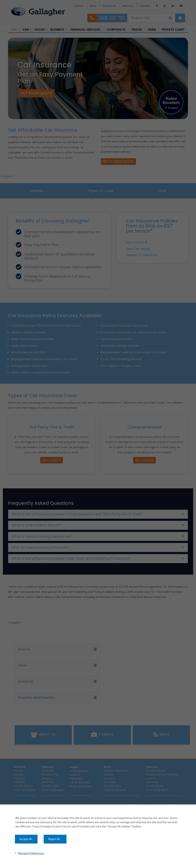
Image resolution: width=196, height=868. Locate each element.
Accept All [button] (26, 839)
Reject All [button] (54, 839)
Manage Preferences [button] (31, 853)
